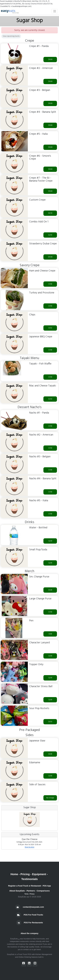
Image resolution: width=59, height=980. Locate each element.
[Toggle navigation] (55, 11)
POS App (47, 886)
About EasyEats (17, 891)
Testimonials (30, 879)
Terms (27, 894)
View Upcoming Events (11, 36)
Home (14, 874)
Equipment (39, 874)
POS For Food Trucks (33, 915)
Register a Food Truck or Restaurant (25, 886)
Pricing (25, 874)
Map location (30, 847)
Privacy (32, 894)
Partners (31, 891)
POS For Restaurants (33, 923)
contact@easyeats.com (33, 907)
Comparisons (43, 891)
